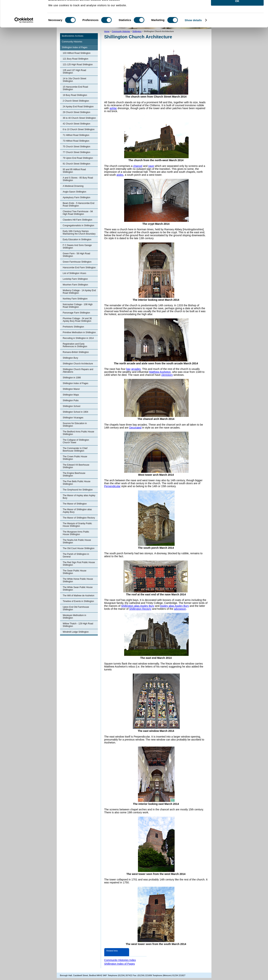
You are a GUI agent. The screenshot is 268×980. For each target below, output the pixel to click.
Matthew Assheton (160, 372)
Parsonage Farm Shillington (76, 313)
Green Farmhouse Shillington (77, 262)
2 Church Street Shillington (76, 101)
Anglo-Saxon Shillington (75, 192)
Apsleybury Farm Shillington (77, 197)
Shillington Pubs (71, 400)
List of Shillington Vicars (75, 273)
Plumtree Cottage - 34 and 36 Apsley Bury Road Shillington (77, 320)
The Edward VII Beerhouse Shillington (76, 466)
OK (237, 9)
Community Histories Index (120, 960)
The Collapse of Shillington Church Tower (76, 441)
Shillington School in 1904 (76, 412)
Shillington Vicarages (73, 418)
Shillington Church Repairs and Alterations (78, 371)
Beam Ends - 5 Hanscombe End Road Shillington (79, 204)
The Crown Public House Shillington (75, 458)
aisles (120, 175)
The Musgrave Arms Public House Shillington (76, 533)
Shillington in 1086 (72, 378)
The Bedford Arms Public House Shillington (79, 433)
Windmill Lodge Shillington (76, 632)
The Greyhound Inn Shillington (78, 490)
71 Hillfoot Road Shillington (76, 135)
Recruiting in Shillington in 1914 (78, 338)
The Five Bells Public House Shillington (77, 483)
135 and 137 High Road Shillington (75, 72)
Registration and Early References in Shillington (75, 345)
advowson (180, 609)
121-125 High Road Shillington (78, 65)
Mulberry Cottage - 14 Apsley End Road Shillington (79, 292)
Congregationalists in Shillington (79, 226)
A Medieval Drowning (73, 186)
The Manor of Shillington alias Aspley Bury (77, 511)
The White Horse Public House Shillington (78, 580)
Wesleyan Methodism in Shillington (75, 617)
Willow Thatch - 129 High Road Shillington (78, 625)
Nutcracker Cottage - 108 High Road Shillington (78, 306)
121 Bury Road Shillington (76, 59)
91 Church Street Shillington (77, 164)
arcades (136, 369)
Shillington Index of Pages (75, 47)
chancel (138, 166)
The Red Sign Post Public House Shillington (79, 564)
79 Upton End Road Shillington (78, 158)
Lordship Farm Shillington (75, 279)
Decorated (135, 428)
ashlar (113, 108)
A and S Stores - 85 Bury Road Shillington (78, 179)
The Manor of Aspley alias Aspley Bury (79, 497)
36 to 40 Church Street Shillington (79, 118)
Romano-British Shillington (76, 352)
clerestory (167, 375)
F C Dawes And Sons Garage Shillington (77, 247)
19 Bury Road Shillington (75, 95)
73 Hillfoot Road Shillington (76, 141)
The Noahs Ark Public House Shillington (77, 541)
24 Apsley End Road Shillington (78, 107)
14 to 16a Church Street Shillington (75, 80)
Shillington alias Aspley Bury (138, 606)
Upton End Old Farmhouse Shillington (76, 608)
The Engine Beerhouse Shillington (74, 474)
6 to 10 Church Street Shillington (79, 129)
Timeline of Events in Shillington (78, 601)
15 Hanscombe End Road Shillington (75, 88)
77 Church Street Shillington (77, 152)
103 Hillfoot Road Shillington (77, 53)
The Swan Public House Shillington (75, 572)
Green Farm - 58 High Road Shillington (77, 255)
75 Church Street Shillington (77, 147)
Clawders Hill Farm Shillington (78, 220)
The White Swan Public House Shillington (78, 589)
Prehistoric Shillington (73, 327)
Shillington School (72, 406)
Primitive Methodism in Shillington (79, 332)
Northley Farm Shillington (75, 299)
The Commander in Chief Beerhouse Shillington (75, 450)
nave (151, 166)
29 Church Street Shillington (77, 112)
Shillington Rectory (140, 609)
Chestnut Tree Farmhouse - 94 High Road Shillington (78, 213)
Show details (193, 28)
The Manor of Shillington (75, 504)
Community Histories (72, 42)
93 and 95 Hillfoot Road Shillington (74, 171)
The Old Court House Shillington (79, 548)
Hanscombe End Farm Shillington (79, 268)
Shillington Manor (71, 389)
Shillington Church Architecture (78, 364)
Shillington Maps (71, 395)
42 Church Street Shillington (77, 124)
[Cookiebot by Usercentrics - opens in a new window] (24, 28)
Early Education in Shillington (77, 240)
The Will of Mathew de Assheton (79, 596)
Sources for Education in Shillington (75, 425)
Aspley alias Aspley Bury (175, 606)
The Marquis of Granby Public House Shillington (77, 525)
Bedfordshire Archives (73, 36)
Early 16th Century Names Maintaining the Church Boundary (79, 233)
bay (128, 369)
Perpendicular (112, 486)
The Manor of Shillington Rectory (79, 518)
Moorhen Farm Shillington (75, 285)
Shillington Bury (70, 358)
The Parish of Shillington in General (76, 555)
